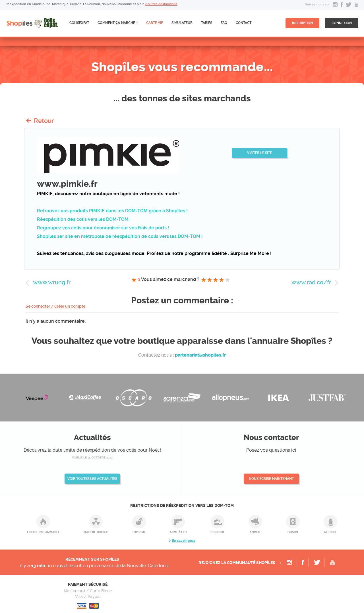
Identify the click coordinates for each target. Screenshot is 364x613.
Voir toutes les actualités (92, 479)
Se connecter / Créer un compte (55, 306)
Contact (244, 23)
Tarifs (207, 23)
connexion (342, 23)
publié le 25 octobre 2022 (92, 457)
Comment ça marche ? (118, 23)
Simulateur (182, 23)
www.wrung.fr (52, 282)
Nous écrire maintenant (271, 479)
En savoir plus (184, 541)
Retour (44, 121)
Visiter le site (259, 153)
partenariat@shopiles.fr (200, 355)
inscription (302, 23)
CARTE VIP (155, 23)
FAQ (224, 23)
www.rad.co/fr (311, 282)
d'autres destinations (161, 4)
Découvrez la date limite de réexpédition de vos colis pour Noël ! (92, 450)
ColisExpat (79, 23)
